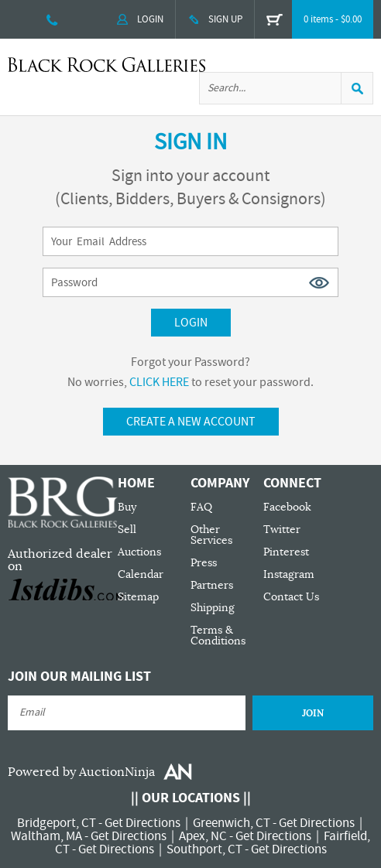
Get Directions (142, 823)
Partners (212, 585)
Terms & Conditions (218, 636)
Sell (127, 530)
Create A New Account (191, 422)
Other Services (211, 535)
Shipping (213, 608)
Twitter (282, 530)
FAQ (201, 507)
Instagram (289, 574)
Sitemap (138, 597)
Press (204, 563)
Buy (127, 507)
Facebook (287, 507)
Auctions (139, 552)
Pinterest (286, 552)
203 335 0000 (52, 19)
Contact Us (291, 597)
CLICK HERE (159, 382)
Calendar (141, 574)
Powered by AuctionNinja (81, 772)
